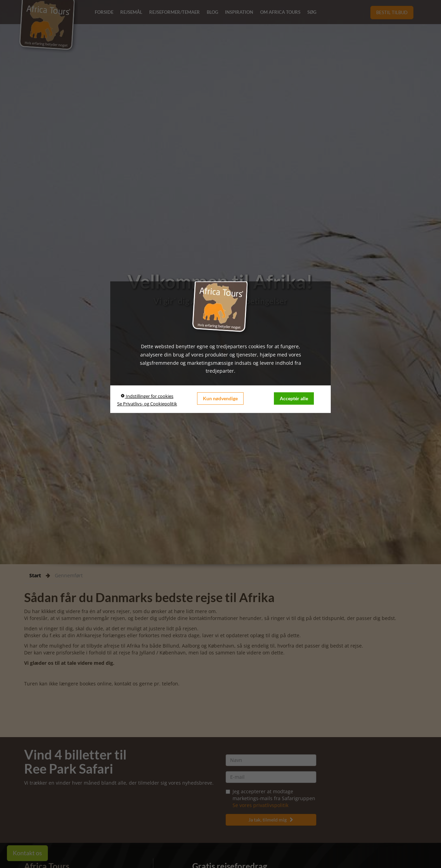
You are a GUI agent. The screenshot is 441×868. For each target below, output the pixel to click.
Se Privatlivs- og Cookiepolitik (147, 404)
